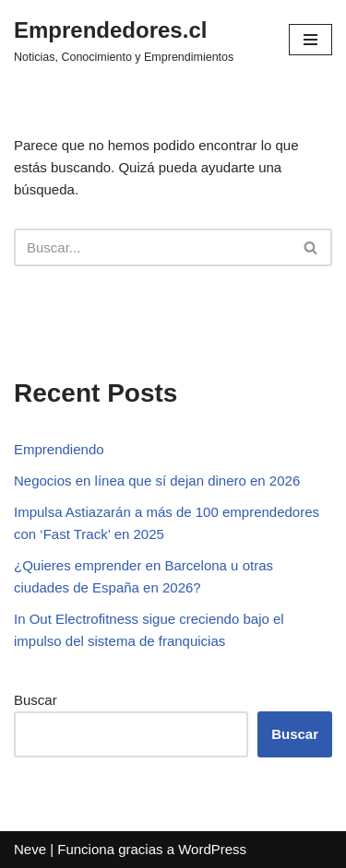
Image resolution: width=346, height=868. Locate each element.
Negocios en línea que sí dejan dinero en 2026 (157, 481)
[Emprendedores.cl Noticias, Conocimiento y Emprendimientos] (124, 40)
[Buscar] (152, 247)
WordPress (212, 849)
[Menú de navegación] (310, 40)
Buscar (36, 700)
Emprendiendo (59, 449)
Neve (30, 849)
